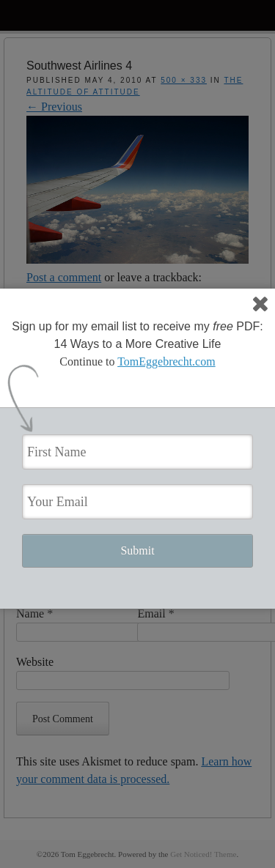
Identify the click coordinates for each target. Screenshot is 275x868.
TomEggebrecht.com (166, 361)
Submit (137, 550)
